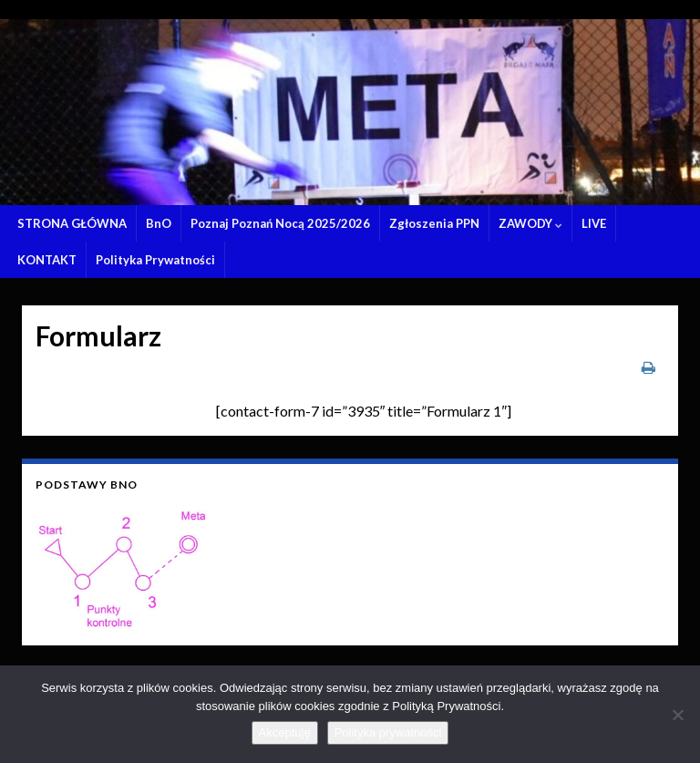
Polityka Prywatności (155, 260)
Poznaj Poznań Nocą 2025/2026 (280, 223)
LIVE (594, 223)
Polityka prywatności (388, 732)
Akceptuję (285, 732)
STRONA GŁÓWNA (72, 223)
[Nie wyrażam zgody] (677, 715)
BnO (159, 223)
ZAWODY (530, 223)
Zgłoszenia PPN (434, 223)
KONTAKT (47, 260)
